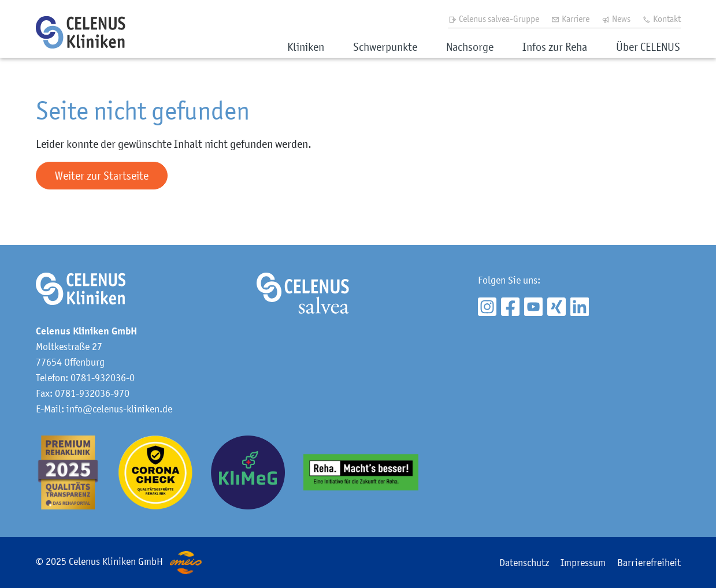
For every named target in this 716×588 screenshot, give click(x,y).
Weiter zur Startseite (102, 176)
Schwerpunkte (385, 47)
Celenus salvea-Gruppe (494, 18)
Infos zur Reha (555, 47)
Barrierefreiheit (649, 563)
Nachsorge (470, 47)
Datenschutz (524, 563)
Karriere (570, 18)
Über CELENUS (648, 47)
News (616, 18)
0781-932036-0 (103, 378)
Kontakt (661, 18)
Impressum (583, 563)
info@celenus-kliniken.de (119, 409)
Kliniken (306, 47)
